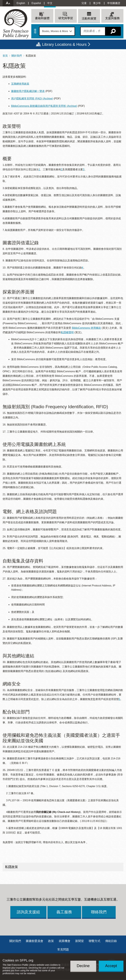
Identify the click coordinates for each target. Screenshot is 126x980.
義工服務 (64, 912)
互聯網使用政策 (20, 84)
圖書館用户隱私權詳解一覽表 (28, 91)
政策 (51, 941)
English (21, 3)
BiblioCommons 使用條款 (86, 328)
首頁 (5, 56)
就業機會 (65, 941)
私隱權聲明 (67, 332)
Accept (111, 966)
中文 (50, 3)
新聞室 (80, 941)
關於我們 (17, 56)
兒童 (84, 3)
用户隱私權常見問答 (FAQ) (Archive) (32, 99)
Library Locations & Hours (64, 44)
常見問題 (63, 950)
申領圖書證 (114, 3)
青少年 (97, 3)
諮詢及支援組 (28, 912)
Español (36, 3)
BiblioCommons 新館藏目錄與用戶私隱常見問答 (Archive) (44, 106)
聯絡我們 (99, 912)
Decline (83, 966)
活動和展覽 (89, 19)
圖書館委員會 (35, 941)
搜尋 (35, 31)
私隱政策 (11, 867)
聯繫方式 (95, 941)
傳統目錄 (111, 941)
